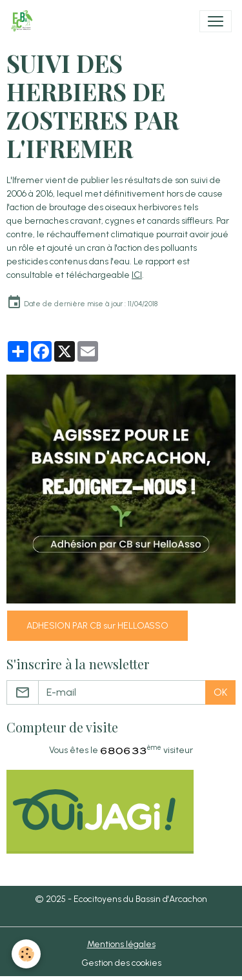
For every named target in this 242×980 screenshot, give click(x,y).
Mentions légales (121, 944)
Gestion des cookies (121, 963)
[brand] (24, 21)
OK (220, 692)
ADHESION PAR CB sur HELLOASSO (97, 626)
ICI (137, 275)
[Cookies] (26, 954)
